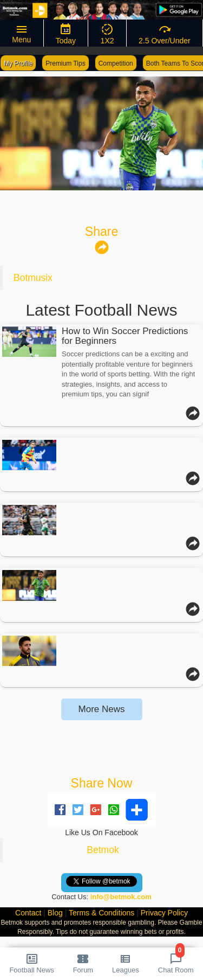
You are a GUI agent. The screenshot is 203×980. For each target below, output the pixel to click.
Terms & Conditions (101, 913)
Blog (55, 913)
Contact (28, 913)
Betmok (103, 850)
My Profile (18, 63)
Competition (116, 63)
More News (102, 709)
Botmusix (33, 278)
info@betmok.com (121, 897)
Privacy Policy (164, 913)
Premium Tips (65, 63)
